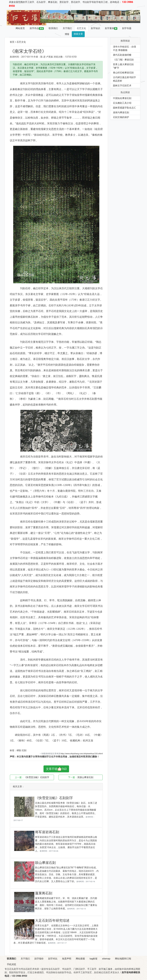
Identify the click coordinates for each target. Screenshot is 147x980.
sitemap (106, 959)
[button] (48, 17)
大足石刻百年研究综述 (52, 921)
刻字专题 (127, 28)
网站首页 (20, 28)
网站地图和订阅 (123, 959)
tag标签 (94, 959)
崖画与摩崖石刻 (121, 112)
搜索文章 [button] (78, 34)
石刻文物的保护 (121, 117)
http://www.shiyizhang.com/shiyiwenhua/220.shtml (82, 754)
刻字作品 (37, 28)
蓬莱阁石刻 (44, 893)
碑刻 (19, 750)
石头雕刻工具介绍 (122, 103)
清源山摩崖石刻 (85, 777)
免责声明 (67, 959)
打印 (74, 57)
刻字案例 (111, 28)
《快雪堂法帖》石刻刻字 (37, 777)
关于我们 (67, 28)
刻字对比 (53, 959)
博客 (67, 34)
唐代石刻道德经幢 (122, 55)
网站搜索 (80, 959)
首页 (12, 42)
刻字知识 (95, 28)
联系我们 (53, 28)
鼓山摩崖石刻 (45, 863)
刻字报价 (39, 959)
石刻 (24, 750)
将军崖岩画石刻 (47, 832)
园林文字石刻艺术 (122, 86)
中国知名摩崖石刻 (122, 98)
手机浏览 (11, 964)
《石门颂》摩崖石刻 (123, 60)
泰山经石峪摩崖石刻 (123, 73)
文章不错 (56, 769)
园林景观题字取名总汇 (124, 108)
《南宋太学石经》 (28, 51)
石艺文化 (81, 28)
